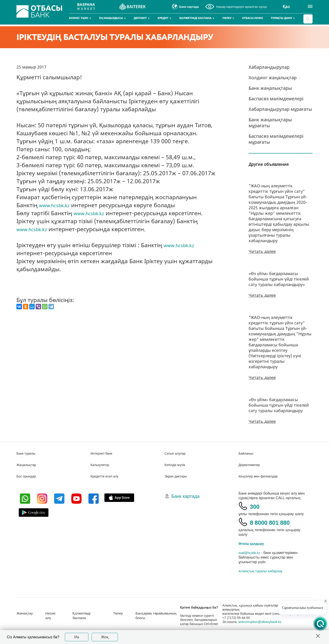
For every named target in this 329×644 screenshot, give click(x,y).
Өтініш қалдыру (253, 544)
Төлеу (228, 18)
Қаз (286, 7)
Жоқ (105, 637)
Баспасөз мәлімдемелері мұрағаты (276, 139)
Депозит (142, 18)
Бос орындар (28, 476)
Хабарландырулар (269, 67)
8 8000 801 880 (278, 522)
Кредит (164, 18)
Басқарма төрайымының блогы (162, 616)
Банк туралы (27, 453)
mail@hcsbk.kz (251, 553)
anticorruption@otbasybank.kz (266, 622)
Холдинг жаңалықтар (273, 78)
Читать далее (262, 251)
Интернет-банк (103, 453)
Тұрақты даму (283, 18)
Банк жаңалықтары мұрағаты (270, 123)
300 (257, 506)
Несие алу (54, 616)
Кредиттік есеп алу (106, 476)
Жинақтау (26, 613)
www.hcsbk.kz (58, 205)
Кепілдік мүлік (176, 465)
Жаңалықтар (28, 465)
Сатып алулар (176, 453)
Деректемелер (251, 465)
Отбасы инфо (252, 18)
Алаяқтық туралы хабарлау (260, 571)
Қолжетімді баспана (197, 18)
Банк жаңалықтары (270, 88)
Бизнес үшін (80, 18)
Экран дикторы (177, 476)
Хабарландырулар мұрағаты (280, 109)
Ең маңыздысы (113, 18)
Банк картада (185, 496)
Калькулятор (101, 465)
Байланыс (247, 453)
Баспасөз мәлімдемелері (276, 99)
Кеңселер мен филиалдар (261, 476)
